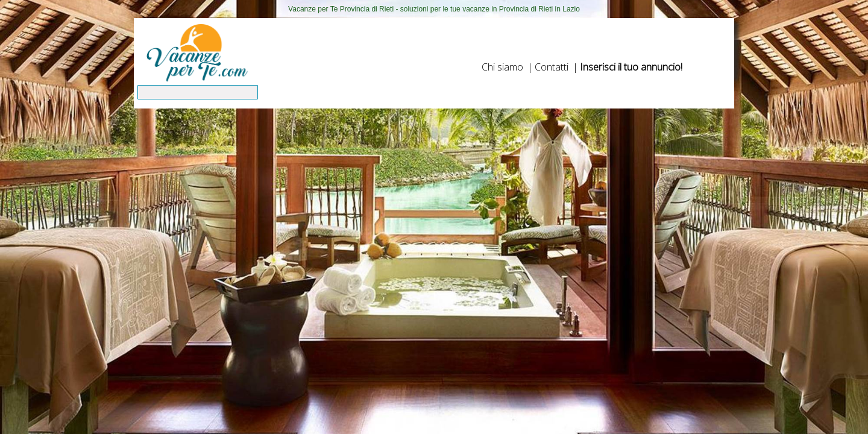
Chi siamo (502, 67)
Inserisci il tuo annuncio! (631, 67)
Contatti (552, 67)
